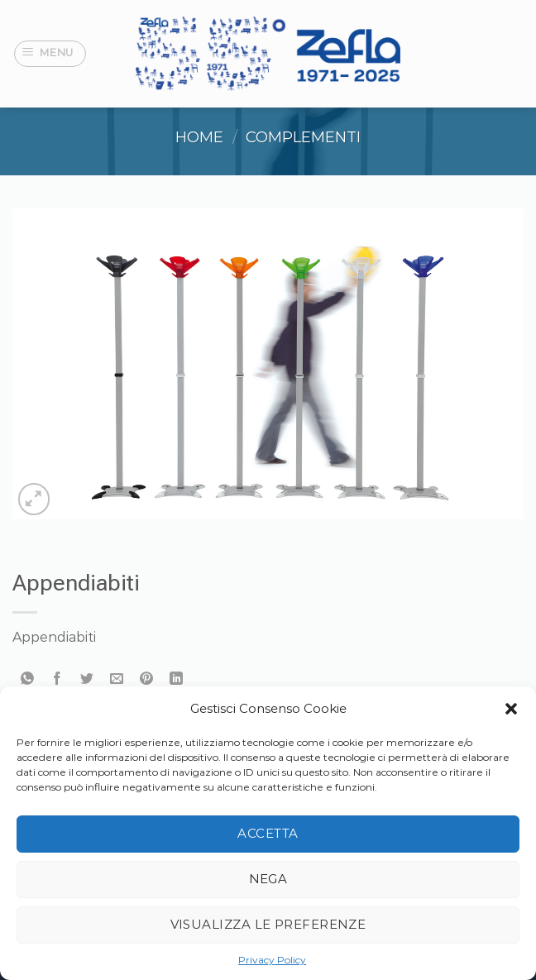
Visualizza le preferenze (268, 924)
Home (199, 137)
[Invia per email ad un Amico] (117, 679)
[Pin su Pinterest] (147, 679)
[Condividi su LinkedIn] (177, 679)
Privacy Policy (272, 960)
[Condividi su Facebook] (57, 679)
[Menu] (50, 54)
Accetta (268, 833)
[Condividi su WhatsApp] (28, 679)
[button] (511, 709)
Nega (268, 879)
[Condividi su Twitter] (87, 679)
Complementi (303, 137)
